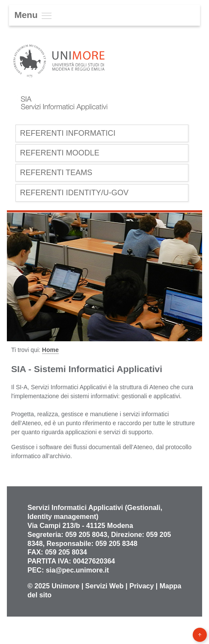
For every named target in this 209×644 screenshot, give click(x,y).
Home (50, 350)
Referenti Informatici (68, 133)
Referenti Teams (56, 173)
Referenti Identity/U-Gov (74, 193)
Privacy (141, 586)
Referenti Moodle (59, 153)
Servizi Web (105, 586)
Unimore (65, 586)
